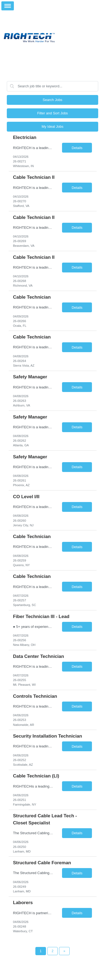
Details (77, 148)
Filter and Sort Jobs (53, 113)
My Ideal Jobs (53, 127)
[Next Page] (64, 951)
